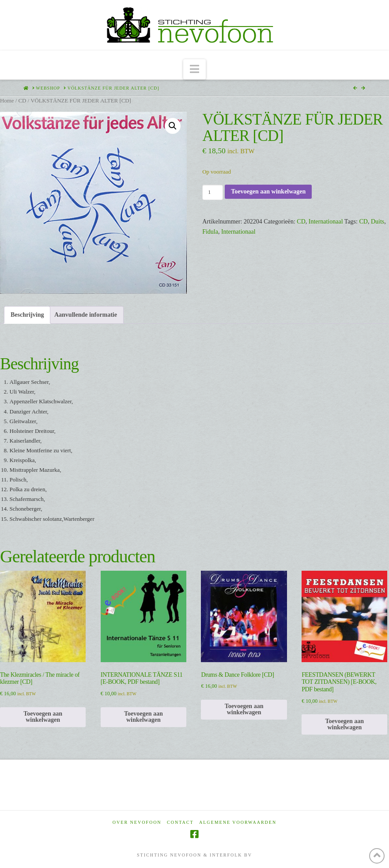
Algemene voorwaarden (238, 822)
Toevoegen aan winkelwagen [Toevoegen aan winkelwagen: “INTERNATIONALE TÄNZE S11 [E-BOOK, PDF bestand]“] (144, 717)
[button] (194, 70)
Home (7, 101)
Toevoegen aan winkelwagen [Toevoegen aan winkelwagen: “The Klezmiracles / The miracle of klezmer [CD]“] (43, 717)
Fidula (210, 232)
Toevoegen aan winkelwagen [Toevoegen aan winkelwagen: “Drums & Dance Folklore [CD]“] (244, 709)
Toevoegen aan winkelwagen (268, 191)
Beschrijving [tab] (27, 315)
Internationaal (326, 222)
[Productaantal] (213, 192)
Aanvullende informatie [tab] (86, 315)
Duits (378, 222)
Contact (180, 822)
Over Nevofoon (137, 822)
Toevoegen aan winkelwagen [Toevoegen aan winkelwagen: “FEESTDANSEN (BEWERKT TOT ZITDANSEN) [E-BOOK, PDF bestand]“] (344, 724)
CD (22, 101)
